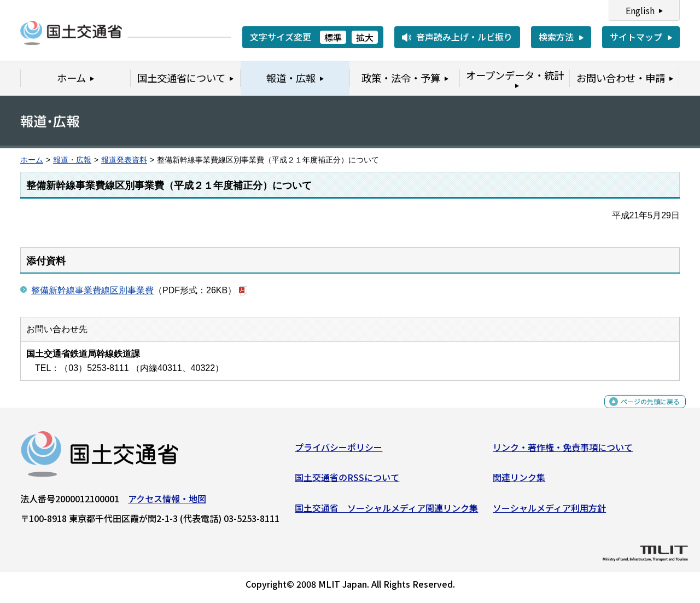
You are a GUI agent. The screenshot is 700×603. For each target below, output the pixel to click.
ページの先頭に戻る (641, 411)
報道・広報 (72, 160)
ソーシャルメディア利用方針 (549, 512)
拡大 (365, 37)
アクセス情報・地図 (167, 502)
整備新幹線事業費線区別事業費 (92, 290)
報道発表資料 (124, 160)
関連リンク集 (519, 482)
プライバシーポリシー (339, 451)
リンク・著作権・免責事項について (563, 451)
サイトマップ (636, 37)
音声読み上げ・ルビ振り (464, 37)
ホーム (32, 160)
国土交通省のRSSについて (347, 482)
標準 (333, 37)
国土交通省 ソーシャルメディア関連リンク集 (386, 512)
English (640, 10)
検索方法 (556, 37)
